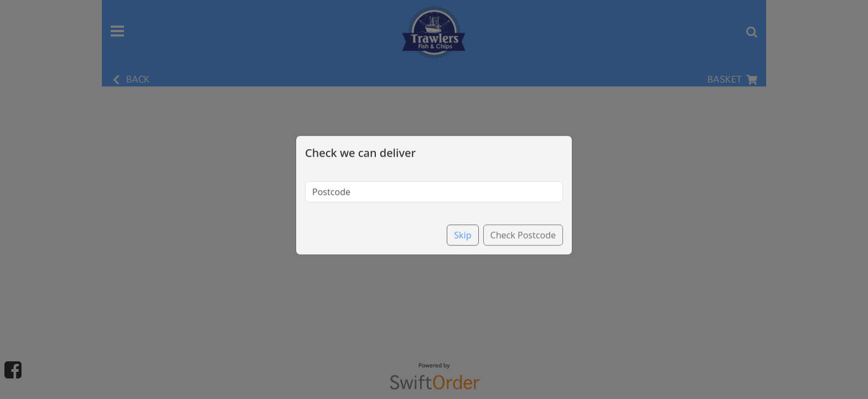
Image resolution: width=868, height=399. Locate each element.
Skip (463, 225)
